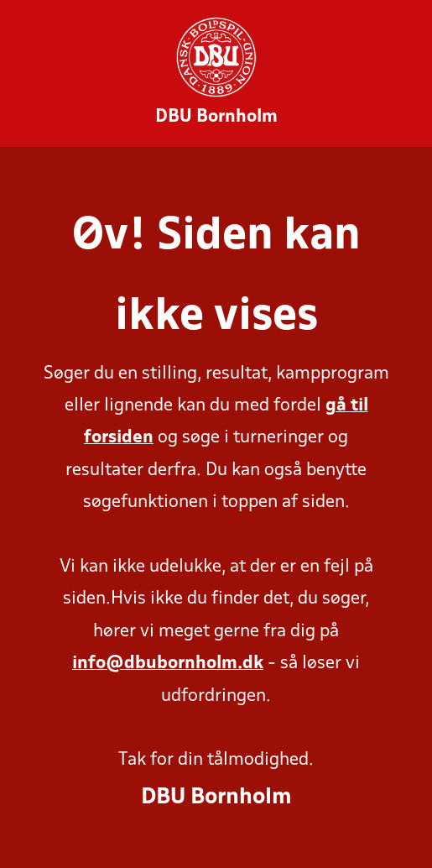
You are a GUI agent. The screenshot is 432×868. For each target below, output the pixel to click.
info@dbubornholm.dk (168, 664)
